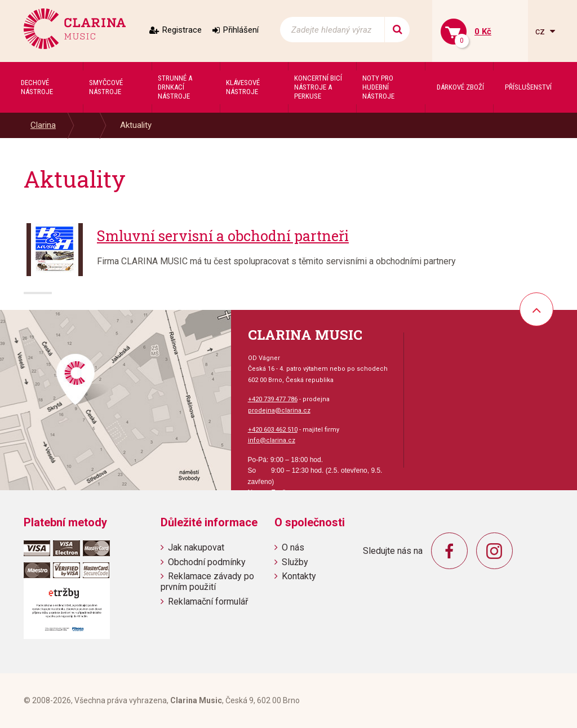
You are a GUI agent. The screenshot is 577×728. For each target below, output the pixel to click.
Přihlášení (241, 30)
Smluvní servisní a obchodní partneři (223, 236)
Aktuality (136, 125)
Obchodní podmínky (207, 562)
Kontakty (299, 576)
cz (541, 31)
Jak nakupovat (196, 547)
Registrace (182, 30)
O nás (293, 547)
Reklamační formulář (208, 602)
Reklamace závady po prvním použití (207, 581)
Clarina (43, 125)
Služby (295, 562)
